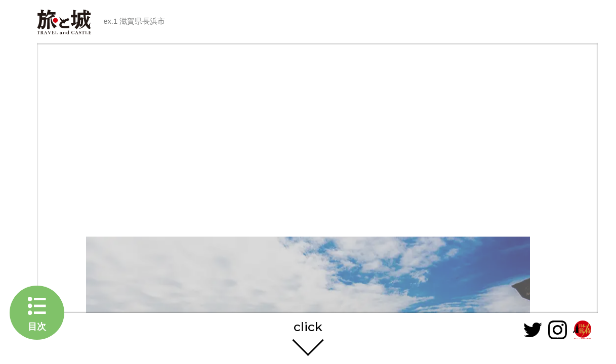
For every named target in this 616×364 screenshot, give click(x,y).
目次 (37, 326)
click (308, 327)
